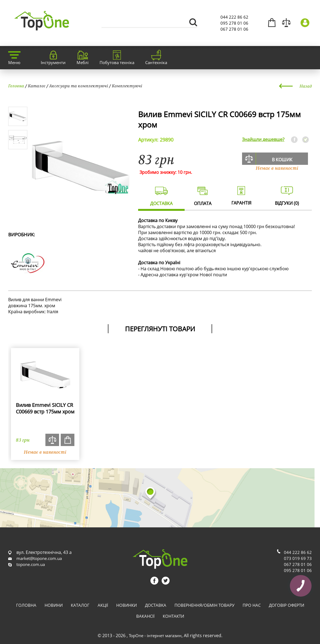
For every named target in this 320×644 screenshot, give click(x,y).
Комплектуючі (127, 86)
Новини (54, 605)
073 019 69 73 (298, 558)
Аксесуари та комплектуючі (79, 86)
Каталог (37, 86)
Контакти (173, 616)
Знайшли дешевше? (263, 139)
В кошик (282, 160)
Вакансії (145, 616)
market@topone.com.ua (39, 558)
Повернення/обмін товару (204, 605)
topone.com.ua (31, 564)
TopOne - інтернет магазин (155, 636)
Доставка (156, 605)
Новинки (126, 605)
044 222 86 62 (234, 17)
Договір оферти (286, 605)
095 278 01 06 (234, 23)
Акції (103, 605)
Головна (16, 86)
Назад (306, 86)
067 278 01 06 (234, 29)
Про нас (252, 605)
